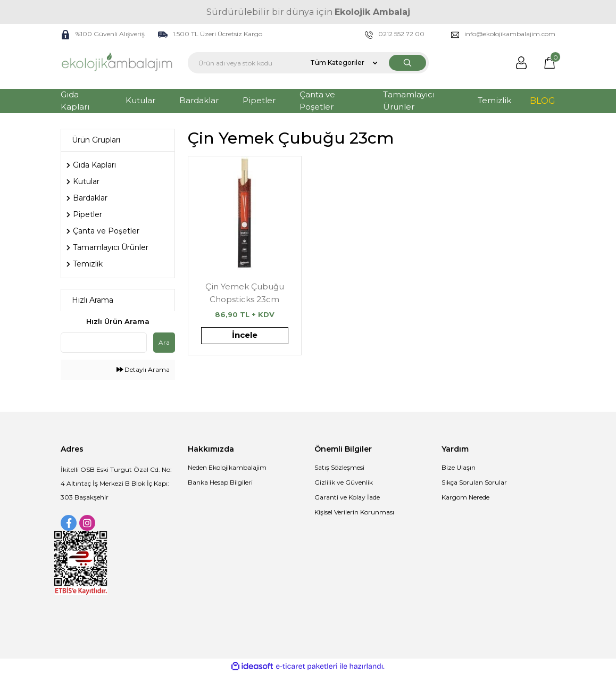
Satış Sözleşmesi (339, 467)
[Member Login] (521, 63)
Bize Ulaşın (459, 467)
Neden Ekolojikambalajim (227, 467)
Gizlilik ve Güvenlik (344, 482)
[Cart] (550, 63)
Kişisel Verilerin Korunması (354, 512)
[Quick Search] (104, 343)
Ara (164, 342)
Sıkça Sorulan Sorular (474, 482)
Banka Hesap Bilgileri (220, 482)
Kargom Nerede (465, 497)
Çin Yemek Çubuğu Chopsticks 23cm (245, 293)
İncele (245, 335)
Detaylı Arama (143, 369)
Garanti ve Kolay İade (347, 497)
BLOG (543, 101)
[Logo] (118, 63)
